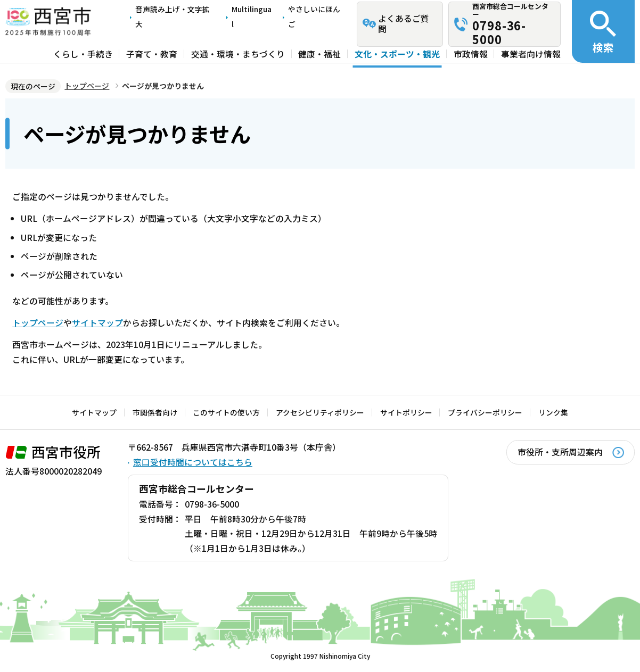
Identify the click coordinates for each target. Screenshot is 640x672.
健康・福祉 (319, 54)
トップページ (87, 86)
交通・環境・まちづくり (238, 54)
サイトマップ (97, 323)
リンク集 (553, 412)
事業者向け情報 (531, 54)
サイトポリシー (406, 412)
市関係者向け (155, 412)
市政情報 (471, 54)
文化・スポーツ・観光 (397, 54)
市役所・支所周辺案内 (560, 452)
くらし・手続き (83, 54)
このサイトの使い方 (226, 412)
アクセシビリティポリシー (320, 412)
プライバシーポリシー (485, 412)
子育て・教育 (152, 54)
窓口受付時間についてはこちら (193, 462)
